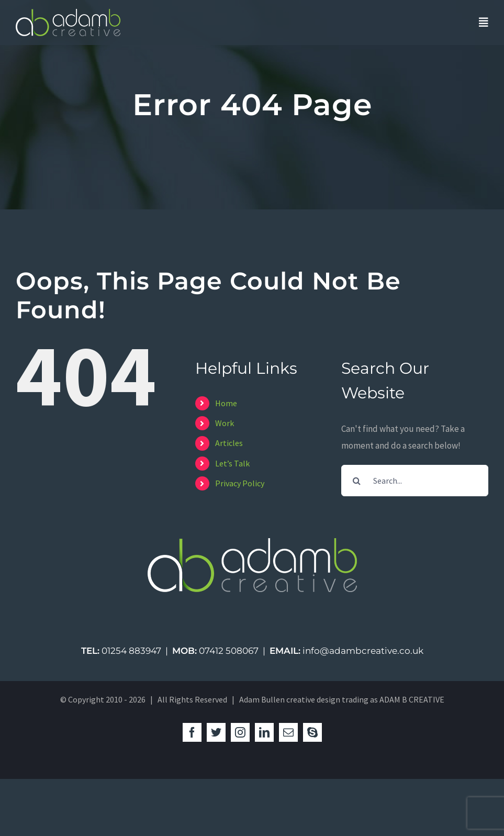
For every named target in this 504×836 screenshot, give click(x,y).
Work (225, 423)
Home (226, 403)
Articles (229, 443)
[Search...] (415, 481)
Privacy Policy (240, 483)
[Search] (357, 481)
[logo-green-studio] (68, 13)
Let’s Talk (232, 463)
